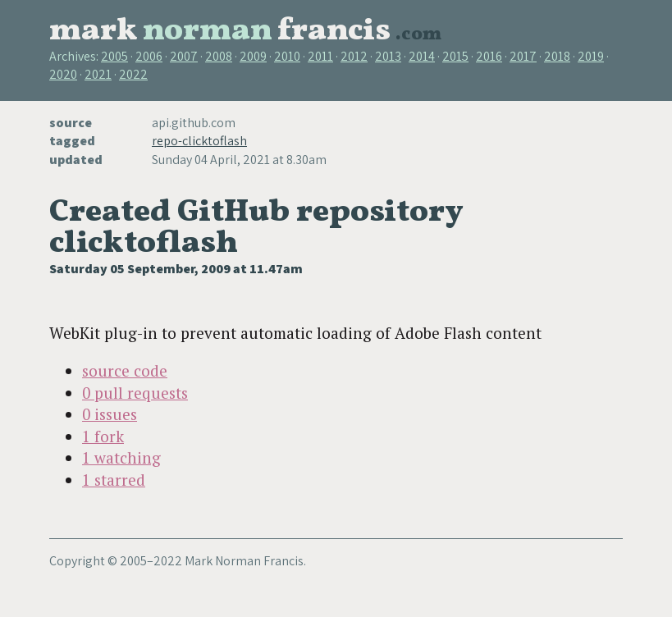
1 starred (114, 480)
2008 (219, 56)
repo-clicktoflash (199, 141)
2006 (149, 56)
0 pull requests (135, 393)
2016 (489, 56)
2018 (557, 56)
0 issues (110, 414)
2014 (422, 56)
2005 (114, 56)
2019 (591, 56)
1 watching (121, 457)
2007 (184, 56)
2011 (320, 56)
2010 (287, 56)
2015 (455, 56)
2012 (354, 56)
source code (125, 370)
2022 (133, 74)
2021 (98, 74)
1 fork (103, 436)
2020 (63, 74)
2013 (388, 56)
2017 (523, 56)
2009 (253, 56)
